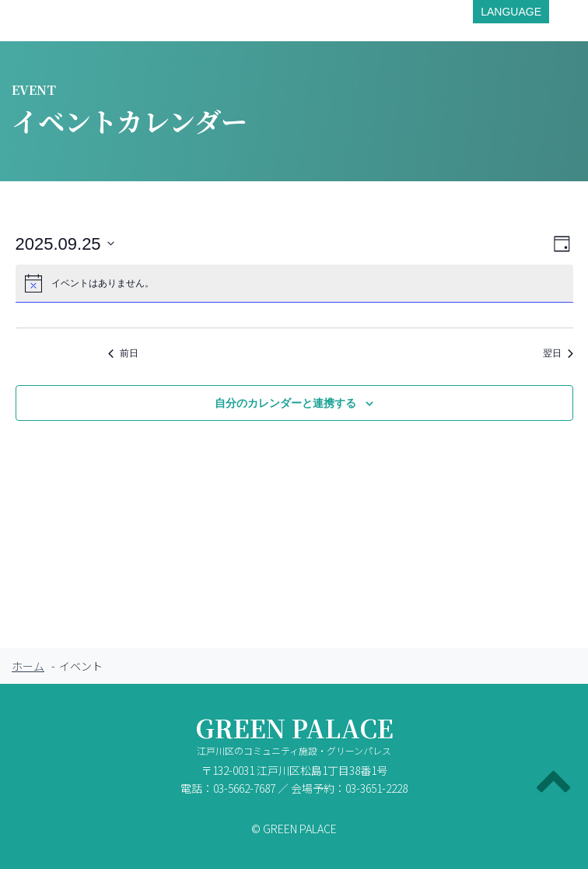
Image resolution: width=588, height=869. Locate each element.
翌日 (558, 353)
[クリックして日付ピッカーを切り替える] (65, 244)
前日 (123, 353)
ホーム (28, 666)
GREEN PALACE (294, 739)
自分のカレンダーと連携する (285, 403)
